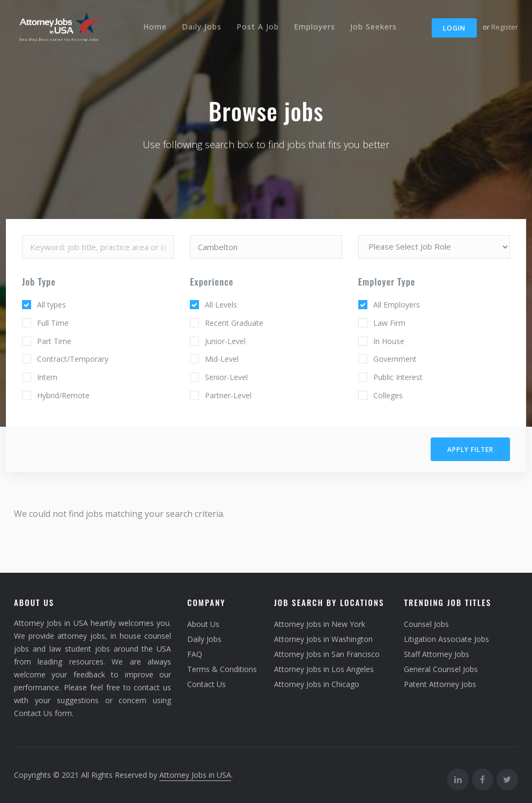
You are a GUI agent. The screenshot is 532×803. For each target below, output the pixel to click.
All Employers (397, 305)
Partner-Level (228, 395)
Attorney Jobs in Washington (323, 639)
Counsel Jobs (426, 624)
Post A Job (258, 27)
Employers (315, 27)
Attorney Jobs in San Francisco (327, 654)
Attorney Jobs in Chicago (317, 684)
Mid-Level (222, 359)
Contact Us (206, 684)
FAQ (195, 654)
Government (395, 359)
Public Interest (398, 377)
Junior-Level (225, 341)
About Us (203, 624)
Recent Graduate (234, 323)
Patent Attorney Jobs (440, 684)
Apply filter (470, 450)
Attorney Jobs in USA (195, 775)
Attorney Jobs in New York (320, 624)
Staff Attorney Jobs (437, 654)
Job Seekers (374, 27)
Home (155, 27)
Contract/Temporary (73, 359)
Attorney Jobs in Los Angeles (324, 669)
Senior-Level (226, 377)
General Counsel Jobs (441, 669)
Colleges (388, 395)
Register (505, 27)
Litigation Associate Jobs (446, 639)
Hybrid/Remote (63, 395)
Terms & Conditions (222, 669)
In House (389, 341)
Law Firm (389, 323)
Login (454, 28)
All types (51, 305)
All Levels (221, 305)
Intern (47, 377)
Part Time (54, 341)
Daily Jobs (202, 27)
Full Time (53, 323)
